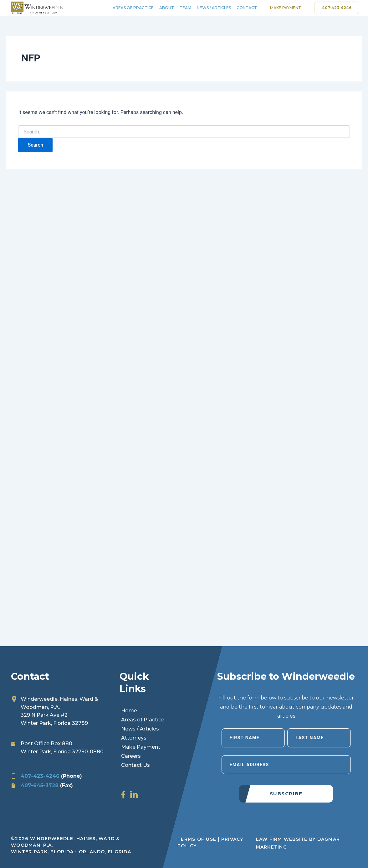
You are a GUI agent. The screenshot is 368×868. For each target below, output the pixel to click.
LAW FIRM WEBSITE (282, 839)
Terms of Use (197, 839)
